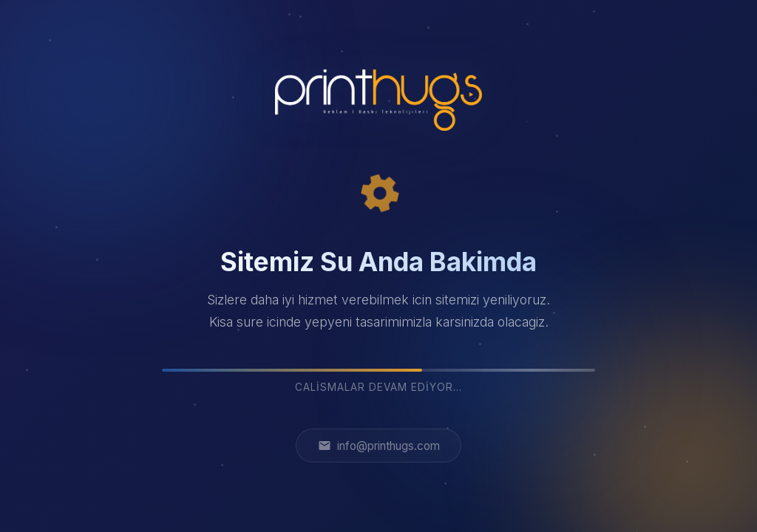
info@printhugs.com (379, 446)
